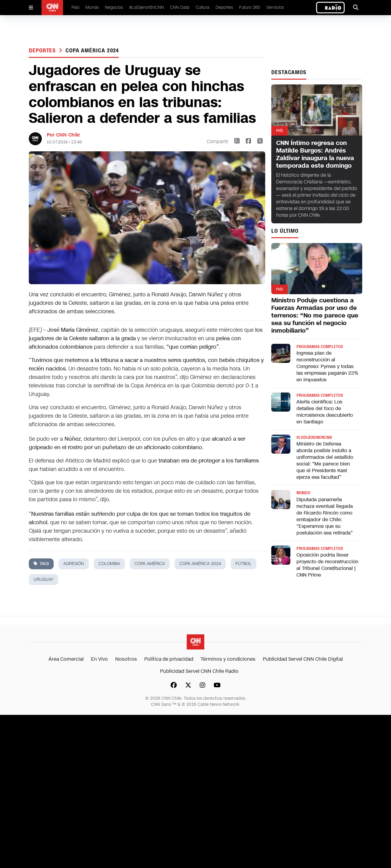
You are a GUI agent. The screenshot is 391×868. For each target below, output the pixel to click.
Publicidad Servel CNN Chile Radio (199, 671)
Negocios (114, 7)
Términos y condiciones (228, 659)
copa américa (150, 564)
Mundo (92, 7)
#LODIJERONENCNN (314, 437)
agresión (74, 564)
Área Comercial (66, 659)
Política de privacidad (169, 659)
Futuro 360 (250, 7)
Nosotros (126, 659)
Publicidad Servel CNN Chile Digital (303, 659)
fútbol (244, 564)
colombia (109, 564)
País (75, 7)
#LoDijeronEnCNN (147, 7)
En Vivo (99, 659)
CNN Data (180, 7)
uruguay (43, 579)
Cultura (202, 7)
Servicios (275, 7)
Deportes (224, 7)
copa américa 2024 (92, 51)
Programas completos (320, 347)
